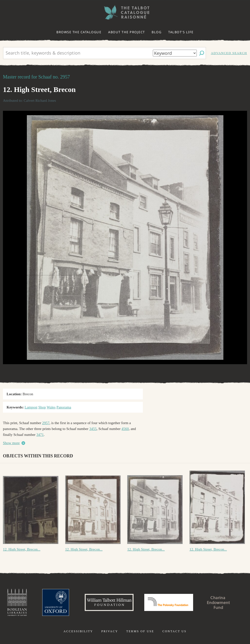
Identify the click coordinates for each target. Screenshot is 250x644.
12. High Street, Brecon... (22, 549)
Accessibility (78, 631)
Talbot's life (181, 32)
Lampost (31, 407)
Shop (42, 407)
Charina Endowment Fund (219, 602)
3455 (93, 429)
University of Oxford (56, 602)
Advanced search (229, 53)
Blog (156, 32)
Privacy (110, 631)
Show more (11, 443)
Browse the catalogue (79, 32)
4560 (125, 429)
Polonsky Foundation (169, 602)
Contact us (174, 631)
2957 (46, 423)
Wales (51, 407)
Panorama (64, 407)
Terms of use (140, 631)
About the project (127, 32)
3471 (40, 435)
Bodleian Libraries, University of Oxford (17, 602)
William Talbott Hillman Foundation (109, 602)
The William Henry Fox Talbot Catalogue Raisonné (125, 12)
